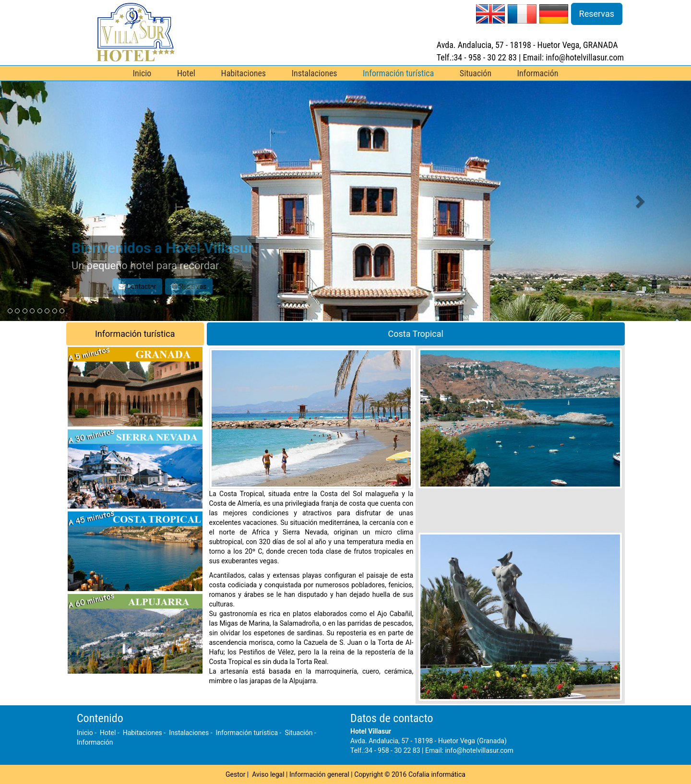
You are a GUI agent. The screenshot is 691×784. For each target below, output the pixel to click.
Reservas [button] (189, 286)
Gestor (235, 774)
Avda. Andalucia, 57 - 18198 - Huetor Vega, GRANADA (527, 45)
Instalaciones (315, 73)
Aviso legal (268, 774)
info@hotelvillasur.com (479, 750)
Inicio (142, 73)
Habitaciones (243, 73)
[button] (52, 201)
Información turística (398, 73)
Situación (476, 73)
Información (538, 73)
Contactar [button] (137, 286)
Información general (319, 774)
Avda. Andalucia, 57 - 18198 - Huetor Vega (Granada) (429, 741)
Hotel (186, 73)
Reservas (597, 14)
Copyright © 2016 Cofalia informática (410, 774)
